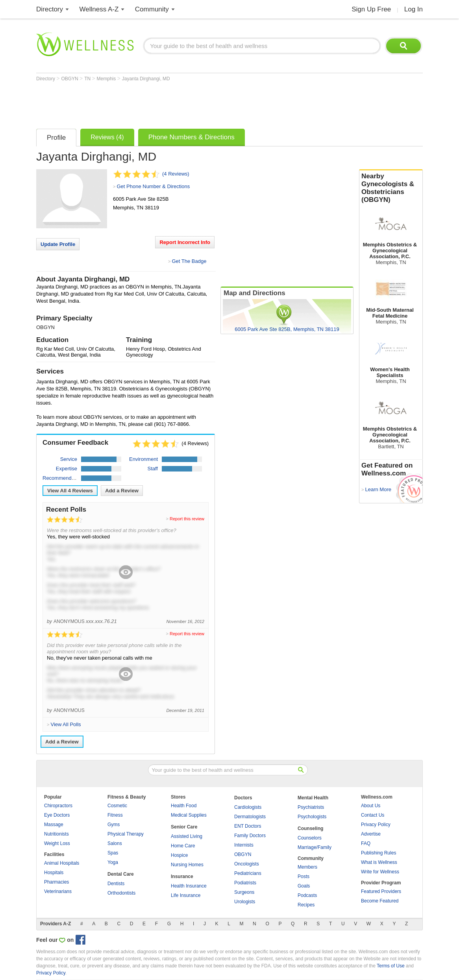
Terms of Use (391, 966)
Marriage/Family (315, 847)
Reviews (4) (107, 137)
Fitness (115, 815)
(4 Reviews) (176, 174)
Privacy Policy (376, 825)
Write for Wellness (380, 872)
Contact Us (373, 815)
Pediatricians (248, 873)
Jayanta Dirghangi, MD (146, 79)
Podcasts (307, 895)
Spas (113, 853)
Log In (414, 9)
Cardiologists (248, 807)
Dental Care (121, 874)
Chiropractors (58, 806)
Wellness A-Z (99, 9)
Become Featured (380, 901)
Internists (244, 845)
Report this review (187, 519)
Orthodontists (121, 893)
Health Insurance (189, 886)
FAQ (366, 843)
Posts (304, 876)
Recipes (306, 905)
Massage (54, 825)
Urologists (245, 902)
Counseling (310, 828)
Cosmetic (117, 806)
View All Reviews (70, 491)
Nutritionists (56, 834)
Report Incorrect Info (185, 242)
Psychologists (312, 817)
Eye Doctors (57, 815)
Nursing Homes (187, 865)
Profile (56, 138)
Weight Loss (57, 843)
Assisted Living (187, 836)
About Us (371, 806)
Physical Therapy (126, 834)
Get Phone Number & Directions (153, 186)
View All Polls (66, 724)
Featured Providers (381, 891)
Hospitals (54, 873)
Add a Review (122, 491)
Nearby (391, 188)
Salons (115, 843)
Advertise (371, 834)
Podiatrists (245, 883)
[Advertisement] (180, 103)
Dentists (116, 884)
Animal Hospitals (62, 863)
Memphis (107, 79)
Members (307, 867)
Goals (304, 886)
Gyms (114, 825)
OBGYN (70, 79)
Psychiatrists (311, 807)
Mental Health (313, 798)
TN (88, 79)
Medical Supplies (189, 815)
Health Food (184, 806)
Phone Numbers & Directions (192, 137)
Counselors (310, 838)
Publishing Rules (378, 853)
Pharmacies (56, 882)
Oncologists (247, 864)
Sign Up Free (371, 9)
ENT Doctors (248, 826)
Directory (50, 9)
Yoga (113, 862)
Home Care (183, 846)
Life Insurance (186, 895)
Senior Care (184, 827)
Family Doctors (250, 836)
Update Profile (58, 244)
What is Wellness (379, 862)
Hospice (179, 855)
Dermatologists (250, 817)
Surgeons (244, 892)
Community (152, 9)
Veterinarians (58, 891)
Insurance (182, 876)
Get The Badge (189, 261)
